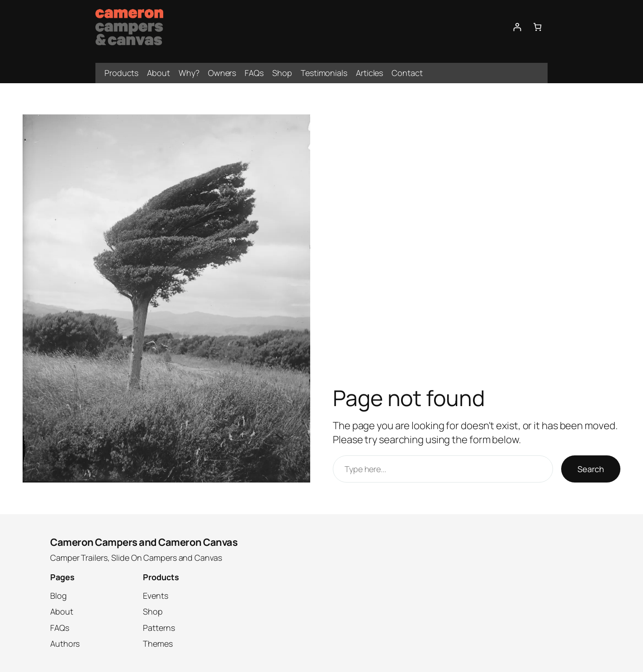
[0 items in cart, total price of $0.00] (537, 27)
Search (591, 469)
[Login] (517, 27)
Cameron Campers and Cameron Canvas (144, 542)
